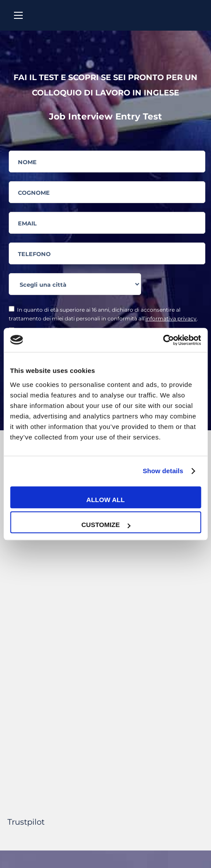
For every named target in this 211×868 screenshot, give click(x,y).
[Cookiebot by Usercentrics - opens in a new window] (163, 340)
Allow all (106, 500)
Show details (163, 471)
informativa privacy (171, 318)
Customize (106, 525)
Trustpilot (26, 822)
